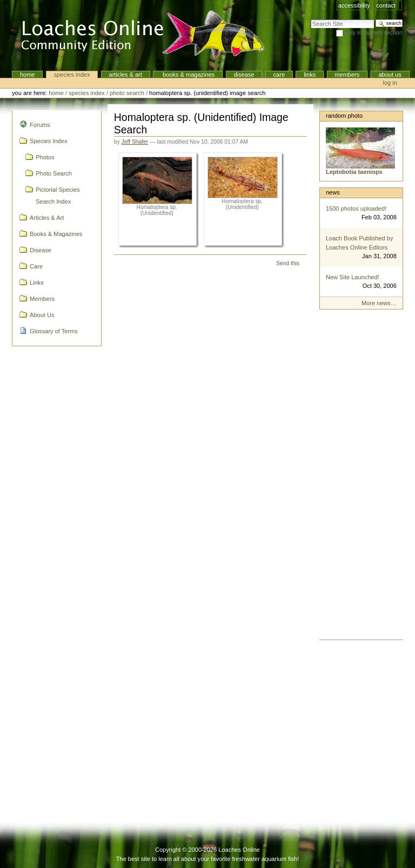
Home (28, 75)
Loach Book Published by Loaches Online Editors (360, 243)
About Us (390, 75)
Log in (390, 83)
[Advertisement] (361, 477)
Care (279, 75)
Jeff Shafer (135, 142)
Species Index (72, 75)
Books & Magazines (188, 75)
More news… (379, 303)
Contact (386, 5)
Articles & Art (126, 75)
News (333, 192)
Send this (288, 263)
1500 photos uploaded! (356, 208)
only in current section (374, 32)
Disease (244, 75)
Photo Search (127, 93)
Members (347, 75)
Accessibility (354, 5)
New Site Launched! (353, 277)
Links (310, 75)
